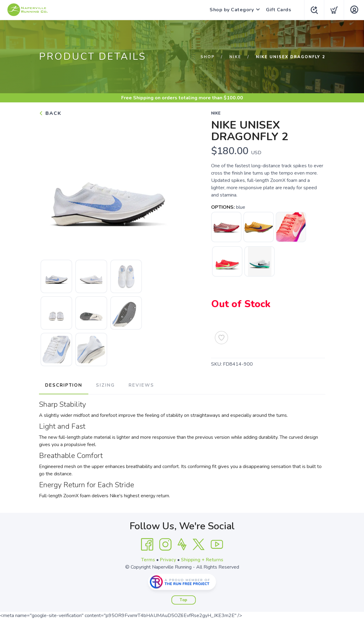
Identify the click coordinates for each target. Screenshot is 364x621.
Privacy (168, 559)
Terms (148, 559)
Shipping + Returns (202, 559)
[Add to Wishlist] (221, 338)
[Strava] (182, 544)
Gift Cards (277, 10)
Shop (208, 57)
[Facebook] (147, 544)
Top (184, 599)
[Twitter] (199, 544)
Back (50, 113)
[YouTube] (217, 544)
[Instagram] (165, 544)
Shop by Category (230, 10)
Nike (235, 57)
